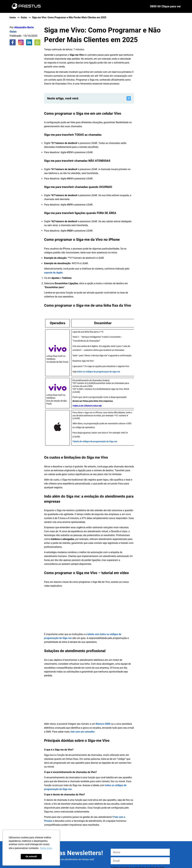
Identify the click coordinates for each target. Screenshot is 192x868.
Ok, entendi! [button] (31, 857)
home (13, 17)
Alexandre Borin (24, 27)
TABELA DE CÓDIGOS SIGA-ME (87, 406)
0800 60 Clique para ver (165, 6)
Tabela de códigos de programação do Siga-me (95, 441)
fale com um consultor (83, 732)
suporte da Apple (53, 273)
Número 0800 (103, 724)
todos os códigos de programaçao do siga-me (99, 372)
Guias (24, 17)
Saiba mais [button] (46, 848)
